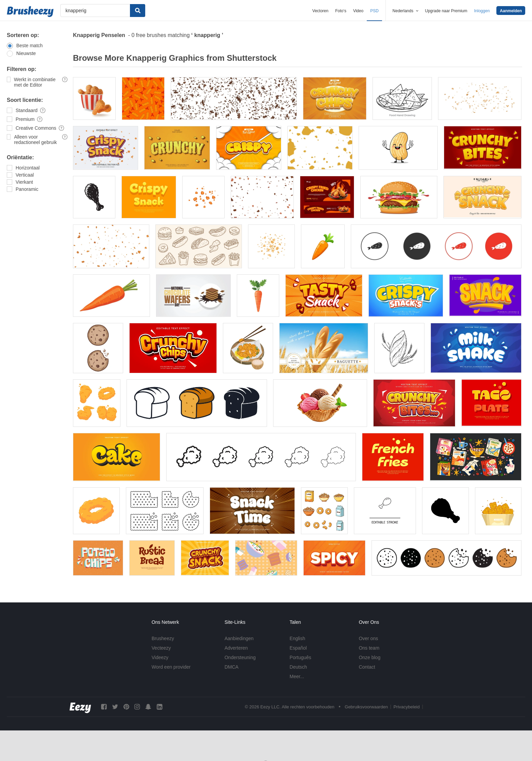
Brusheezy (163, 638)
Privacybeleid (407, 707)
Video (358, 11)
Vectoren (320, 11)
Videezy (160, 657)
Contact (367, 667)
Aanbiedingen (239, 638)
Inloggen (482, 11)
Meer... (297, 676)
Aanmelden (511, 11)
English (298, 638)
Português (301, 657)
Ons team (369, 648)
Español (298, 648)
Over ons (368, 638)
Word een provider (171, 667)
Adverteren (236, 648)
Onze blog (369, 657)
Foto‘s (341, 11)
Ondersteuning (240, 657)
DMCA (232, 667)
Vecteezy (161, 648)
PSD (374, 11)
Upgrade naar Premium (446, 11)
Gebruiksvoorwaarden (366, 707)
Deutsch (298, 667)
